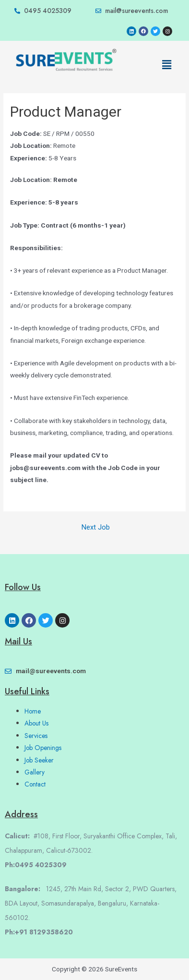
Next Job (96, 527)
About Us (36, 723)
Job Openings (43, 748)
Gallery (35, 772)
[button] (166, 65)
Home (33, 711)
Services (36, 736)
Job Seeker (39, 760)
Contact (35, 784)
